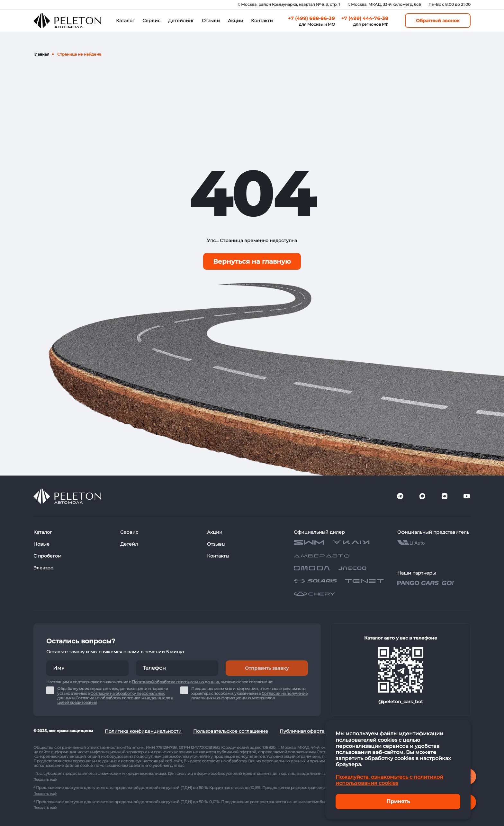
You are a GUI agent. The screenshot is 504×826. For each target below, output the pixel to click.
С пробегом (47, 556)
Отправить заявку (267, 668)
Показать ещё (45, 780)
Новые (41, 544)
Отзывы (211, 21)
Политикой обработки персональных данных (175, 682)
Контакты (262, 21)
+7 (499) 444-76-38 (365, 18)
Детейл (129, 544)
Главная (41, 54)
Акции (236, 21)
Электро (43, 568)
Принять (398, 801)
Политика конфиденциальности (143, 731)
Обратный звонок (438, 21)
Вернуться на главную (252, 261)
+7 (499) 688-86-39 (311, 18)
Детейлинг (181, 21)
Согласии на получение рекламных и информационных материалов (249, 696)
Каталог (125, 21)
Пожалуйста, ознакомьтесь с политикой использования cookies (389, 780)
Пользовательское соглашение (231, 731)
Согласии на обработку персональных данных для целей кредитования (115, 700)
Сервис (151, 21)
